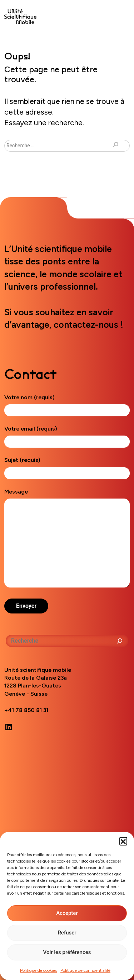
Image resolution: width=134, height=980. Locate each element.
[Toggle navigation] (121, 15)
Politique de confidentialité (85, 970)
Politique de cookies (38, 970)
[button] (123, 841)
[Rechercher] (120, 641)
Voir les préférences (67, 952)
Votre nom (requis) (67, 404)
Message (67, 539)
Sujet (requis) (67, 466)
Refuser (67, 933)
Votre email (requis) (67, 435)
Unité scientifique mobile (20, 17)
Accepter (67, 913)
